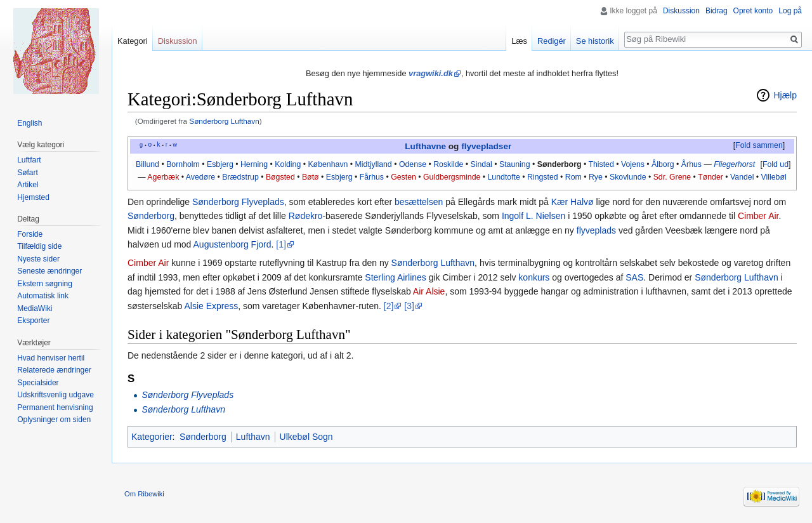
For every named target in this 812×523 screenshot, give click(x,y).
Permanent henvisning (55, 407)
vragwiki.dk (431, 73)
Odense (413, 164)
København (328, 164)
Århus (691, 164)
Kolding (288, 164)
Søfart (28, 173)
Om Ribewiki (144, 494)
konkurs (534, 277)
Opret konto (753, 11)
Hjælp (785, 95)
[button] (759, 146)
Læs (519, 41)
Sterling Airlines (396, 277)
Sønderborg (560, 164)
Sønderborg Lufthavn (224, 121)
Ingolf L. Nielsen (534, 216)
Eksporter (33, 321)
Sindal (481, 164)
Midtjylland (374, 164)
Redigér (552, 41)
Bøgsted (280, 177)
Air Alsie (429, 291)
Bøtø (311, 177)
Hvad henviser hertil (51, 358)
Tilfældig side (39, 246)
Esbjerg (220, 164)
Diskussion (681, 11)
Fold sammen (759, 145)
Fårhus (372, 177)
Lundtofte (504, 177)
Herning (254, 164)
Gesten (403, 177)
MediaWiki (35, 308)
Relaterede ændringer (54, 370)
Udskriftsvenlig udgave (56, 395)
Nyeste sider (38, 259)
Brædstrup (240, 177)
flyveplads (596, 230)
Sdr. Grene (672, 177)
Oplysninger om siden (54, 420)
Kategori (133, 41)
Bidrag (717, 11)
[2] (389, 306)
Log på (790, 11)
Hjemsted (33, 197)
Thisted (601, 164)
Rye (596, 177)
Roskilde (448, 164)
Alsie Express (211, 306)
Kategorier (152, 437)
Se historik (595, 41)
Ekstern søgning (45, 284)
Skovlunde (628, 177)
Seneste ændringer (49, 271)
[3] (409, 306)
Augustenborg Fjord (232, 244)
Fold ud (776, 164)
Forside (30, 234)
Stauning (515, 164)
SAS (634, 277)
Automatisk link (43, 296)
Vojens (633, 164)
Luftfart (29, 160)
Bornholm (183, 164)
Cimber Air (758, 216)
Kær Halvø (573, 202)
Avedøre (200, 177)
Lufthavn (253, 437)
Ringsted (543, 177)
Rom (573, 177)
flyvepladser (486, 146)
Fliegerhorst (734, 164)
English (29, 123)
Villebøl (774, 177)
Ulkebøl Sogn (306, 437)
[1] (281, 244)
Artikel (28, 185)
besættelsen (419, 202)
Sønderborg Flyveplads (238, 202)
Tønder (710, 177)
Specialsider (38, 383)
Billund (147, 164)
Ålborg (663, 164)
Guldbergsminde (452, 177)
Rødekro (306, 216)
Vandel (742, 177)
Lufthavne (425, 146)
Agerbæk (163, 177)
